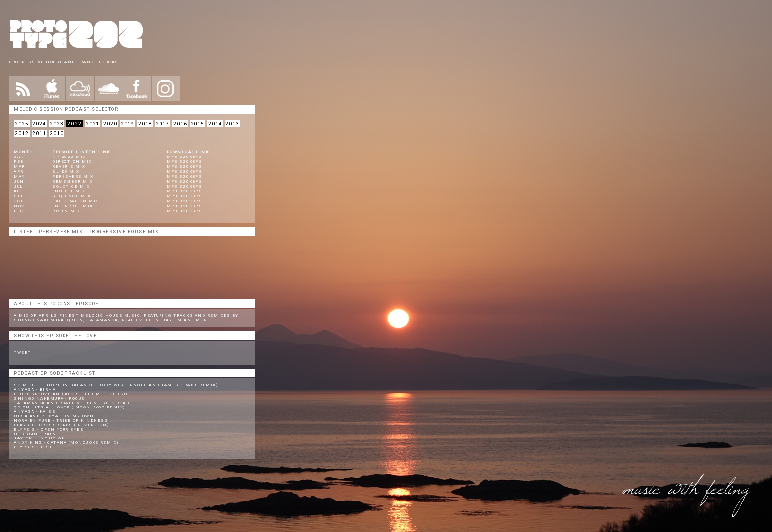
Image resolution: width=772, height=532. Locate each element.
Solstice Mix (71, 186)
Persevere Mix (73, 176)
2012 (22, 134)
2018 (145, 124)
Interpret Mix (73, 206)
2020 (110, 124)
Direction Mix (72, 162)
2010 (57, 134)
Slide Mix (66, 172)
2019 (128, 124)
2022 (75, 124)
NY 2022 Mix (69, 157)
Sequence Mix (71, 196)
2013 (232, 124)
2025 (22, 124)
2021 (93, 124)
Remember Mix (72, 181)
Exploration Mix (76, 201)
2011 (39, 134)
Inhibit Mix (69, 191)
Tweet (22, 353)
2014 (215, 124)
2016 (180, 124)
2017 (162, 124)
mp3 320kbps (185, 157)
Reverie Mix (69, 167)
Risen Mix (66, 211)
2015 (197, 124)
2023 (57, 124)
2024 (39, 124)
